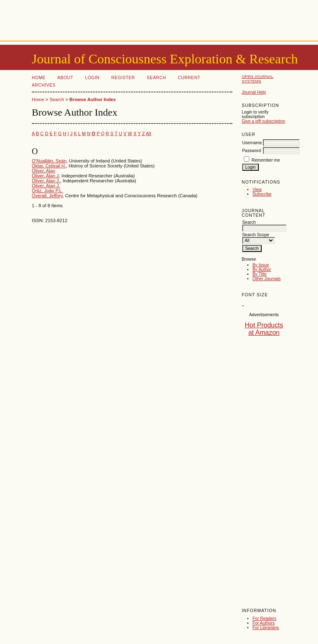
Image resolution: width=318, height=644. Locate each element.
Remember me (266, 160)
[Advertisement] (159, 19)
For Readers (265, 619)
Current (189, 78)
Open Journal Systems (258, 79)
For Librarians (266, 628)
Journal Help (254, 92)
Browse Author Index (93, 99)
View (257, 190)
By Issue (261, 265)
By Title (260, 274)
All (148, 133)
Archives (44, 85)
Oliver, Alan (44, 171)
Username (252, 143)
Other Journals (267, 279)
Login (92, 78)
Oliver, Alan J (45, 176)
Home (39, 78)
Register (123, 78)
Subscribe (262, 194)
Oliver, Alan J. (46, 181)
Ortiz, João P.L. (48, 191)
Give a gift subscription (264, 121)
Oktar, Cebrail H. (49, 166)
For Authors (264, 623)
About (65, 78)
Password (252, 151)
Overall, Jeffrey (47, 196)
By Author (262, 270)
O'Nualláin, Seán (49, 161)
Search (157, 78)
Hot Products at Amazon (264, 329)
